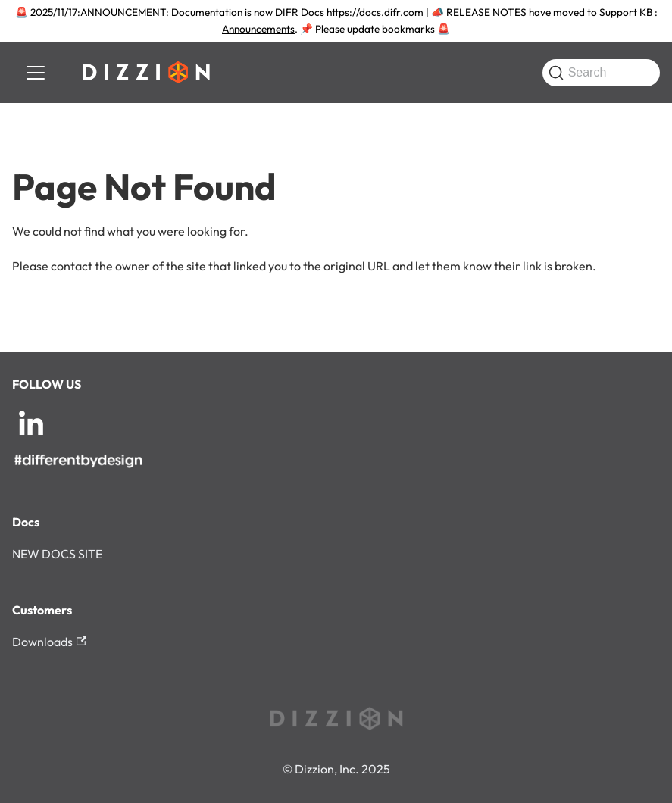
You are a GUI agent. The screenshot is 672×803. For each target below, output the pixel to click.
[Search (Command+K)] (601, 73)
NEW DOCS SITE (57, 554)
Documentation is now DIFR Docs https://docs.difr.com (297, 12)
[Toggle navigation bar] (36, 73)
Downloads (49, 642)
